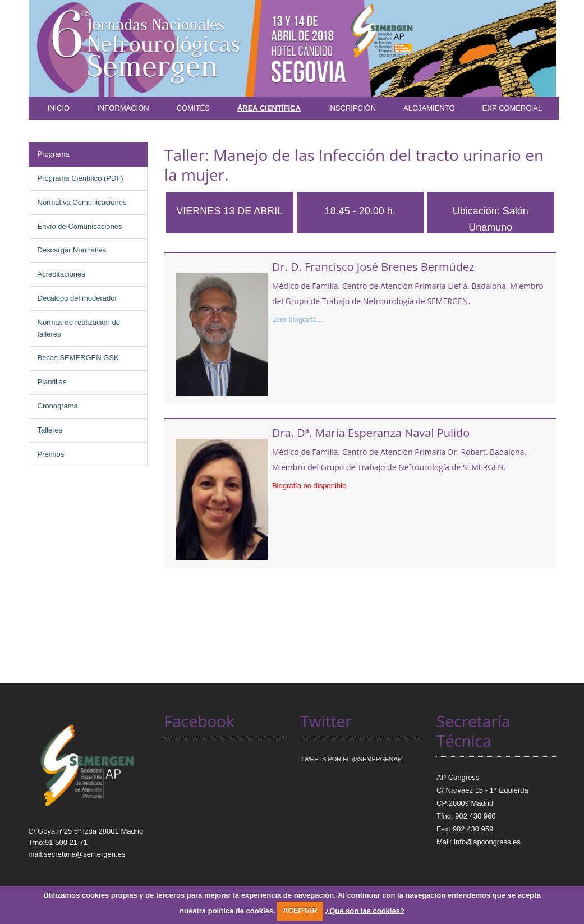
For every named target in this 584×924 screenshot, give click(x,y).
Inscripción (352, 108)
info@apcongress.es (487, 842)
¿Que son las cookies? (365, 910)
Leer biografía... (298, 320)
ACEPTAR (300, 910)
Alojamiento (429, 108)
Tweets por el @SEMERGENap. (352, 759)
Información (123, 108)
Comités (193, 108)
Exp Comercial (512, 108)
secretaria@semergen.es (84, 854)
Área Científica (269, 108)
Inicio (59, 108)
